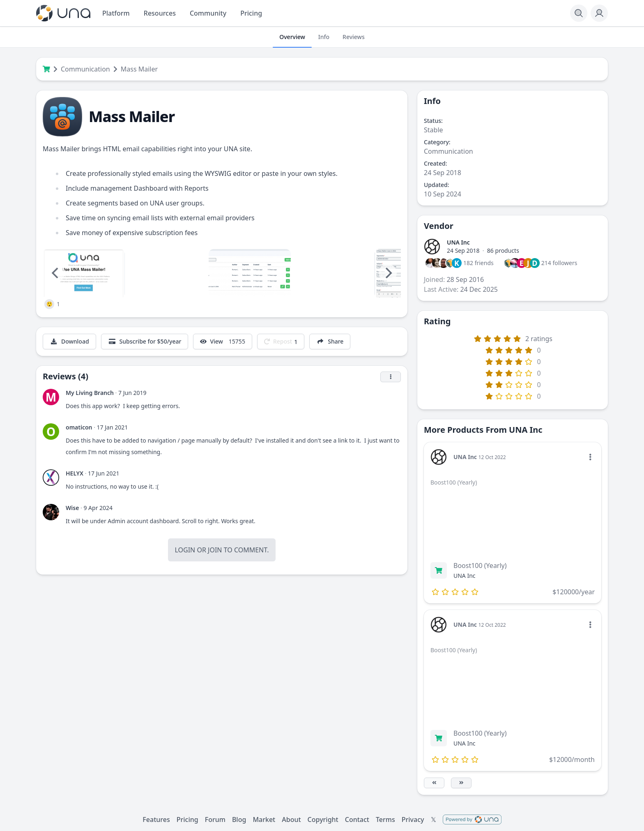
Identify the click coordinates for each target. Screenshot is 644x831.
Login (185, 550)
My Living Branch (90, 393)
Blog (239, 819)
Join (215, 550)
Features (156, 819)
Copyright (323, 819)
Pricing (187, 819)
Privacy (413, 819)
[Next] (388, 273)
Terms (385, 819)
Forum (215, 819)
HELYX (75, 473)
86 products (503, 250)
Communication (85, 69)
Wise (72, 508)
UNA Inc (458, 242)
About (291, 819)
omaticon (79, 427)
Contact (357, 819)
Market (264, 819)
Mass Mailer (139, 69)
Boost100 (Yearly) (480, 566)
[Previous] (56, 273)
